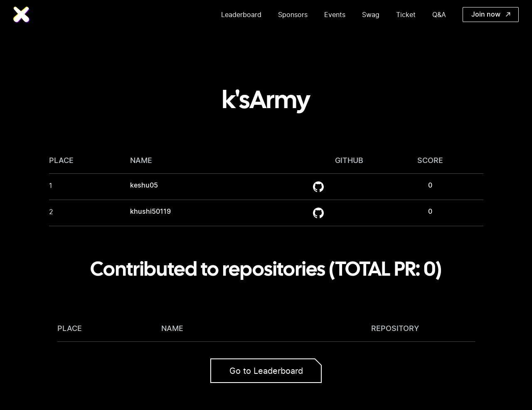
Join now (491, 15)
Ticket (406, 15)
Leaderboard (241, 15)
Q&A (439, 15)
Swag (371, 15)
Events (335, 15)
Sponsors (293, 15)
